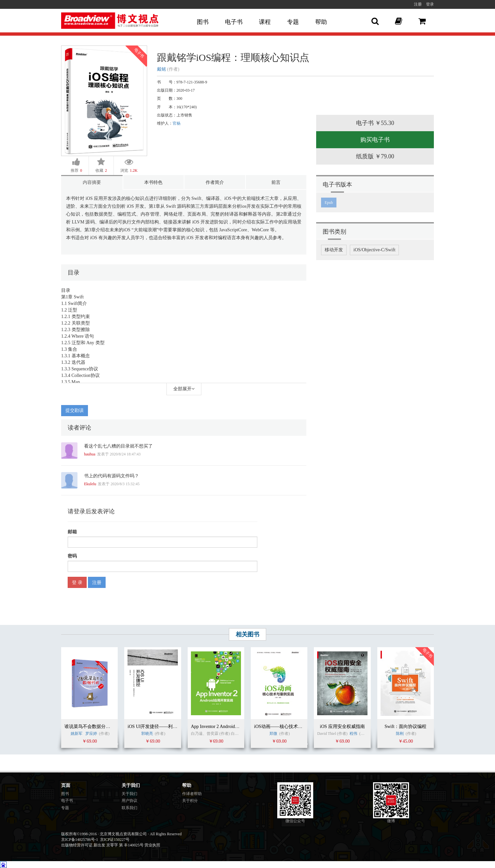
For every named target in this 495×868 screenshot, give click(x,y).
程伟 (353, 734)
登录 (430, 4)
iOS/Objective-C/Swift (374, 250)
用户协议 (129, 801)
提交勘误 (75, 410)
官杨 (177, 123)
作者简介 (215, 182)
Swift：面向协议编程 (405, 726)
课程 (265, 22)
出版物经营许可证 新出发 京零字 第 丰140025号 (102, 845)
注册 (418, 4)
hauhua (90, 454)
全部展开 (184, 389)
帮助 (321, 22)
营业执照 (152, 845)
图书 (203, 22)
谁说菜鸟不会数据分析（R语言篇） (100, 726)
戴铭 (162, 69)
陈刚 (400, 734)
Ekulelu (90, 484)
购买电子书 (375, 140)
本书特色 (153, 182)
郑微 (273, 734)
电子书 (234, 22)
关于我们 (129, 794)
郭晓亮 (147, 734)
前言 (276, 182)
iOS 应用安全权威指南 (342, 726)
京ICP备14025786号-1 (80, 840)
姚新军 (77, 734)
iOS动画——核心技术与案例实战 (287, 726)
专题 (293, 22)
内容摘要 (92, 182)
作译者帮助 (192, 794)
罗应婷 (91, 734)
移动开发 (334, 250)
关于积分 (190, 801)
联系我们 (129, 808)
